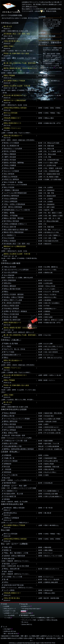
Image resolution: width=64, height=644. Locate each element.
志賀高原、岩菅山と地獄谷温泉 (14, 556)
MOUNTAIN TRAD (50, 643)
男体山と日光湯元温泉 (11, 314)
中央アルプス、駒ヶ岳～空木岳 (14, 349)
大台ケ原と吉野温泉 (11, 273)
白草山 (6, 582)
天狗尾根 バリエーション (12, 128)
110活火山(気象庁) (48, 28)
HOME (5, 604)
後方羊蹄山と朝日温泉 (11, 221)
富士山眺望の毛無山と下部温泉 (14, 81)
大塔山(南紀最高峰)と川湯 (13, 446)
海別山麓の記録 (9, 559)
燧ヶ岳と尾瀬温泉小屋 (11, 146)
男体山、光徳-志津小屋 (12, 569)
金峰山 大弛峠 (8, 395)
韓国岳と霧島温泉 (10, 286)
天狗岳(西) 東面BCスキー (12, 118)
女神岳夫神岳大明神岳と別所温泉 (15, 108)
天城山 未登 (8, 547)
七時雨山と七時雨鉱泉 (11, 518)
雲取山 (6, 358)
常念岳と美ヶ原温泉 (11, 317)
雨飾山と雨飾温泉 (10, 154)
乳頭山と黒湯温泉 (10, 413)
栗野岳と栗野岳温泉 (11, 421)
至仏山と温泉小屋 (10, 227)
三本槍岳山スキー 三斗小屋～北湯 (15, 441)
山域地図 (42, 33)
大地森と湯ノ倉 (9, 458)
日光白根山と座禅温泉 (11, 309)
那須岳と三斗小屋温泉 (11, 143)
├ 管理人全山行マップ (9, 609)
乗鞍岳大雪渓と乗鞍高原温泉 (14, 232)
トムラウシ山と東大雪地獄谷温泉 (15, 193)
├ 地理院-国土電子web (9, 631)
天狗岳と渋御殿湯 (10, 165)
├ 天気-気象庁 (7, 629)
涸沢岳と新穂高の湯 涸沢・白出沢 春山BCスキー (20, 68)
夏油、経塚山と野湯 (11, 433)
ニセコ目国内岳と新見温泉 (13, 427)
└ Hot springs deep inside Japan (30, 609)
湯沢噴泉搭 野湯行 (10, 483)
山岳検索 (42, 17)
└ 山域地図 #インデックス (10, 613)
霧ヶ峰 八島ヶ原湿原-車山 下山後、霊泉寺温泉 (20, 63)
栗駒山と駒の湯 (9, 416)
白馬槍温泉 (7, 455)
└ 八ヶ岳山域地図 (9, 615)
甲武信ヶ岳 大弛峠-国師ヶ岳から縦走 (16, 54)
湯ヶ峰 (6, 579)
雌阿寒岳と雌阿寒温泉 (11, 196)
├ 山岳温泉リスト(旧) (9, 611)
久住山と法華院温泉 (11, 199)
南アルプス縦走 (9, 352)
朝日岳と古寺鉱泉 (10, 151)
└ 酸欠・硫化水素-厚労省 (10, 634)
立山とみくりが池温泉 (11, 171)
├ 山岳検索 (6, 606)
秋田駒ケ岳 (7, 550)
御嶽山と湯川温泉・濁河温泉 (14, 218)
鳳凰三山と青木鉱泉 (11, 177)
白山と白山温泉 (9, 238)
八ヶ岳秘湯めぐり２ (11, 491)
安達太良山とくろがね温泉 (13, 149)
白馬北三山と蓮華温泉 (11, 179)
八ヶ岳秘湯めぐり (10, 235)
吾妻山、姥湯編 (9, 213)
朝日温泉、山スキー (11, 564)
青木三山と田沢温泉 (11, 113)
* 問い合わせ (25, 622)
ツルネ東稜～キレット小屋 (13, 577)
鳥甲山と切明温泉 (10, 430)
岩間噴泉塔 (7, 464)
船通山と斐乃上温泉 (11, 444)
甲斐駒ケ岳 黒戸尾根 (11, 344)
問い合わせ (50, 68)
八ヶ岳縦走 (7, 346)
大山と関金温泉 (9, 275)
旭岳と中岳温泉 (9, 187)
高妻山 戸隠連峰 (9, 76)
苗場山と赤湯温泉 (10, 241)
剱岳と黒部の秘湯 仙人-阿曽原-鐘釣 (16, 230)
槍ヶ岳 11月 (8, 26)
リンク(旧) (7, 618)
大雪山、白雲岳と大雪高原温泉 (14, 204)
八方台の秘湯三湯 (10, 496)
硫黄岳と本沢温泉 (10, 160)
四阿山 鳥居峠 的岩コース (12, 123)
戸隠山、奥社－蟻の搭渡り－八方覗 (16, 553)
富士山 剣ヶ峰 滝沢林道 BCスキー (15, 95)
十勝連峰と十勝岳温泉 (11, 190)
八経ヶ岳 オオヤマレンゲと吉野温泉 (16, 270)
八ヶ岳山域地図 (45, 39)
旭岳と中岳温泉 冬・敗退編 (13, 182)
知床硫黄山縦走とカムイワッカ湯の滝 (17, 210)
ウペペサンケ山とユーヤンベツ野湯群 (17, 419)
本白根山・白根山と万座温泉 (14, 297)
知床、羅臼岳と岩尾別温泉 (13, 207)
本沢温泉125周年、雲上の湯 (13, 494)
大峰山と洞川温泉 (10, 267)
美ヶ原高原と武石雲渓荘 (12, 303)
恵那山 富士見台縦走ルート (13, 136)
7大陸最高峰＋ (47, 30)
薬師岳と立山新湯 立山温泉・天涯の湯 (17, 86)
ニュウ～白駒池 (9, 590)
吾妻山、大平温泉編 (11, 216)
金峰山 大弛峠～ (9, 46)
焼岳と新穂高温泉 (10, 280)
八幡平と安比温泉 (10, 157)
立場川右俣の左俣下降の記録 (14, 585)
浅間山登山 (7, 283)
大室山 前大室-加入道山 (12, 41)
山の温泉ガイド (48, 48)
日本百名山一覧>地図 (47, 36)
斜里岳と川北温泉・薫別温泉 (14, 294)
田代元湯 (7, 467)
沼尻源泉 (7, 499)
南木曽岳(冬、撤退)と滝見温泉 (14, 508)
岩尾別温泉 (7, 472)
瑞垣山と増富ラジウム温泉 (13, 300)
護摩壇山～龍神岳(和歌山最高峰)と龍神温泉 (19, 449)
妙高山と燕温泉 (9, 168)
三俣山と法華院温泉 (11, 201)
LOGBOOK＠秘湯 (26, 613)
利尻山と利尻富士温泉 (11, 306)
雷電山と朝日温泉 (10, 424)
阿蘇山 (6, 292)
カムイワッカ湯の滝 (11, 475)
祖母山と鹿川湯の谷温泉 (12, 289)
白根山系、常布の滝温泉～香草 (14, 436)
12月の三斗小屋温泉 (11, 461)
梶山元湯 (7, 478)
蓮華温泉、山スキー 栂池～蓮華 (15, 486)
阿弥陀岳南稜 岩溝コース (12, 355)
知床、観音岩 (8, 572)
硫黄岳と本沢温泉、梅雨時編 (14, 163)
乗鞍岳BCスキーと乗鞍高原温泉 (15, 100)
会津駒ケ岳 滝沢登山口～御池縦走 (15, 311)
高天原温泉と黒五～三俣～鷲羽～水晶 (17, 34)
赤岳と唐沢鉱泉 (9, 174)
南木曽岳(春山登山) (10, 513)
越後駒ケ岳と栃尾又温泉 (12, 320)
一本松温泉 (7, 469)
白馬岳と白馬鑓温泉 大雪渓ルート (15, 224)
